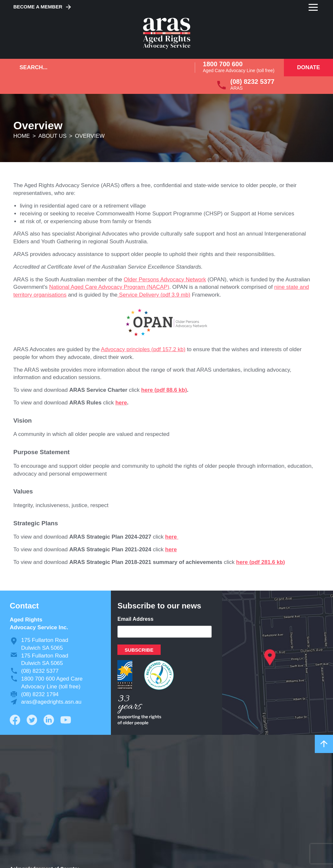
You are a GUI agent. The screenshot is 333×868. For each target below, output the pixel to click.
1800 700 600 (223, 64)
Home (22, 136)
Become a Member (38, 7)
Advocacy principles (125, 349)
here (147, 390)
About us (53, 136)
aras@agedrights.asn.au (51, 702)
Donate (308, 67)
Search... (33, 67)
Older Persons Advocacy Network (165, 280)
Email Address (135, 619)
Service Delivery (138, 295)
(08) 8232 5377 (252, 82)
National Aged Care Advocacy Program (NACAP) (109, 287)
